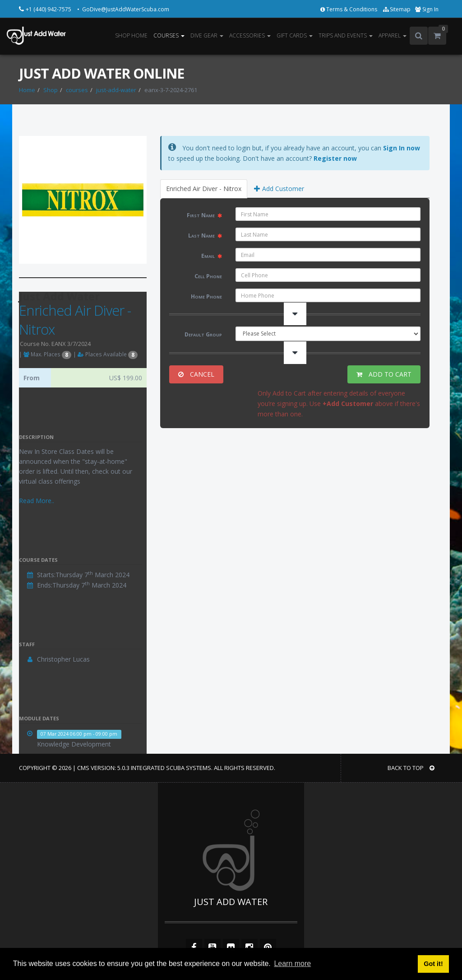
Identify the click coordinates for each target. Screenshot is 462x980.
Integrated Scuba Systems (171, 768)
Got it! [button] (433, 964)
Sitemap (397, 9)
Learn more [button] (292, 964)
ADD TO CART (384, 374)
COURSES (169, 35)
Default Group (203, 334)
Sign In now (402, 148)
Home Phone (206, 296)
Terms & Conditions (349, 9)
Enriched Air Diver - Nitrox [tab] (204, 189)
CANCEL (196, 374)
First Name (204, 215)
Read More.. (37, 501)
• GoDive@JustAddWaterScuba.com (123, 9)
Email (212, 256)
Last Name (205, 236)
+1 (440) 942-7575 (49, 9)
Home (27, 90)
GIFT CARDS (295, 35)
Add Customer (279, 189)
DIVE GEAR (207, 35)
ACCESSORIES (250, 35)
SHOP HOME (131, 35)
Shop (51, 90)
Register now (335, 158)
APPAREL (393, 35)
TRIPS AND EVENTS (346, 35)
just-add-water (116, 90)
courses (77, 90)
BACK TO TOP (411, 768)
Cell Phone (208, 276)
